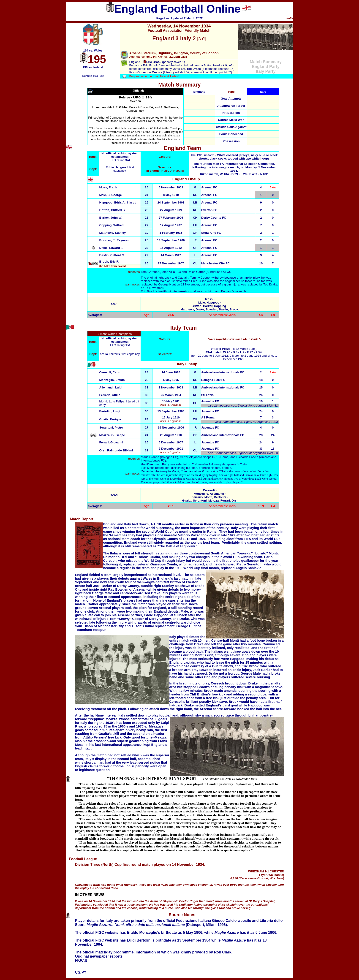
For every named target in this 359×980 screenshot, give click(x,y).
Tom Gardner (150, 272)
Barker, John (111, 218)
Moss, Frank (108, 187)
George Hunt (167, 284)
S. (112, 255)
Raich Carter (196, 272)
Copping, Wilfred (112, 225)
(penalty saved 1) (164, 62)
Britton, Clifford (113, 210)
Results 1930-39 (93, 76)
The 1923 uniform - (234, 157)
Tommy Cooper (200, 278)
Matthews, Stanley (113, 233)
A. (112, 202)
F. (109, 262)
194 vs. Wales (93, 50)
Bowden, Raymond (115, 240)
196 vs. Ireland (93, 67)
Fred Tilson (199, 281)
